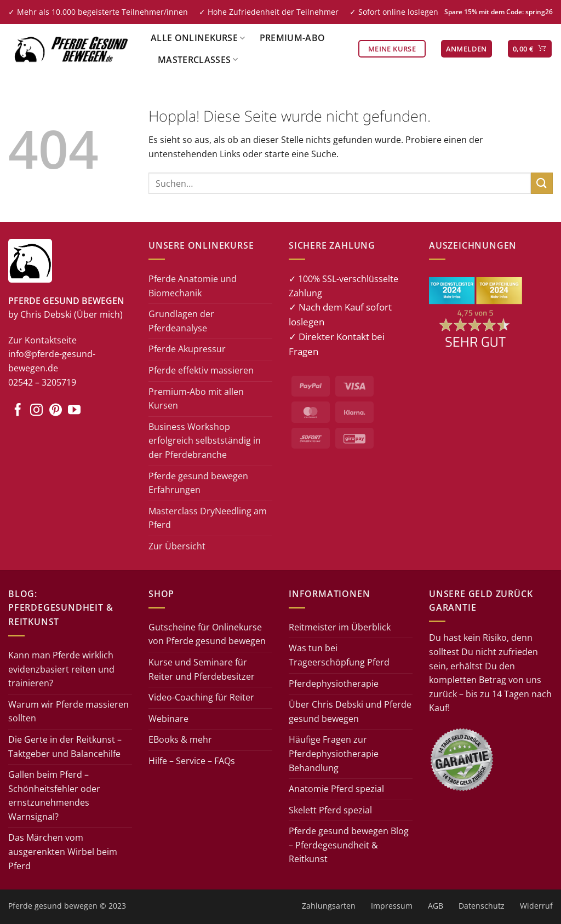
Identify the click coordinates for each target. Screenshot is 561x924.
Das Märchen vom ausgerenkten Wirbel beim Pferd (63, 851)
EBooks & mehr (180, 739)
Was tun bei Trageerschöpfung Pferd (339, 655)
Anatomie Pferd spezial (336, 789)
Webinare (168, 719)
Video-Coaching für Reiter (201, 697)
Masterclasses (198, 60)
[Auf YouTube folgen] (74, 411)
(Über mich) (98, 314)
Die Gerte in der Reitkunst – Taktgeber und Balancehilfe (65, 747)
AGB (436, 906)
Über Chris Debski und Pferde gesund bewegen (350, 711)
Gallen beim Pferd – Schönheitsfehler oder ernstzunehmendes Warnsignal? (54, 796)
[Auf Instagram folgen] (36, 411)
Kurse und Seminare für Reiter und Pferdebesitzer (202, 669)
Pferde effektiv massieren (201, 370)
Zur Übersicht (177, 546)
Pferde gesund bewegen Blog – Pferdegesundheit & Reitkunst (349, 845)
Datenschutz (482, 906)
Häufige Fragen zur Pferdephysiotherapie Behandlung (334, 753)
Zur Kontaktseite (42, 340)
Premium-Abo (293, 38)
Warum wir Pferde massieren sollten (68, 711)
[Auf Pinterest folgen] (56, 411)
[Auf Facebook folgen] (18, 411)
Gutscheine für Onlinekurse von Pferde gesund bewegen (207, 634)
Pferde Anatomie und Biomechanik (193, 286)
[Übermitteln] (542, 183)
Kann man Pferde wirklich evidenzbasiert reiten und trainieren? (61, 669)
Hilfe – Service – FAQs (192, 761)
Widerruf (536, 906)
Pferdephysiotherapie (334, 684)
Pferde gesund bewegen (53, 906)
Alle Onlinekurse (198, 38)
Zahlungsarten (329, 906)
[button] (466, 49)
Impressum (392, 906)
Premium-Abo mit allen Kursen (196, 399)
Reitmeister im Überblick (340, 627)
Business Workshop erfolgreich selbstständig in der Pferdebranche (205, 441)
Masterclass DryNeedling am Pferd (208, 518)
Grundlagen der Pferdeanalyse (181, 321)
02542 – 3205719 (42, 382)
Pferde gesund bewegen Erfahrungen (198, 483)
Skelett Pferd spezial (330, 810)
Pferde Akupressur (187, 349)
